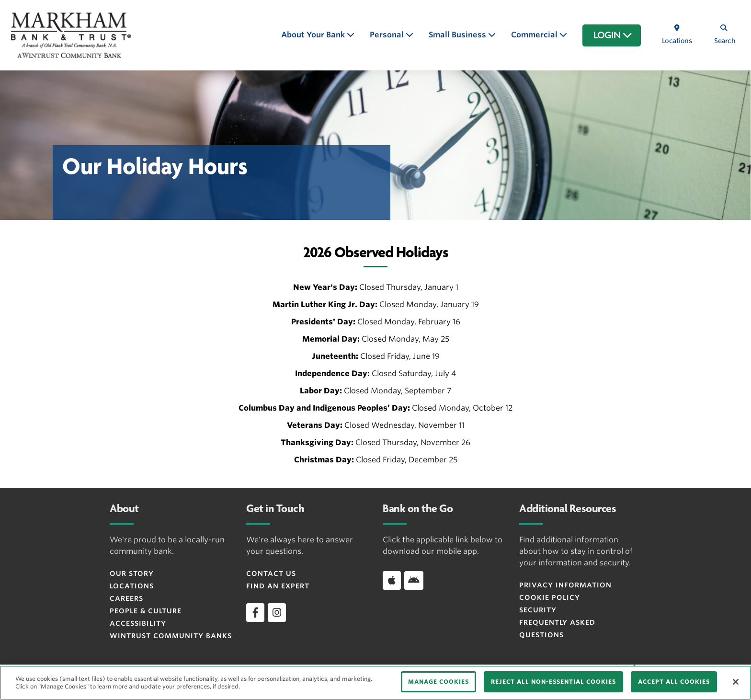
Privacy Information (565, 585)
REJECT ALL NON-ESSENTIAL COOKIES (553, 682)
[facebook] (255, 612)
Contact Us (271, 574)
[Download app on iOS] (392, 580)
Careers (126, 598)
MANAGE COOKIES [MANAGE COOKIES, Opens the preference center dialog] (438, 682)
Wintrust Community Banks (171, 636)
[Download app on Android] (414, 580)
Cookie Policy (550, 597)
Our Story (132, 574)
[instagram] (277, 612)
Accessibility (138, 623)
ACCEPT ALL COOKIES (674, 682)
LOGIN (613, 35)
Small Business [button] (458, 35)
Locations (132, 586)
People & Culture (146, 611)
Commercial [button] (535, 35)
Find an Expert (278, 586)
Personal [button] (388, 35)
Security (538, 610)
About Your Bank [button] (314, 35)
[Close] (736, 682)
